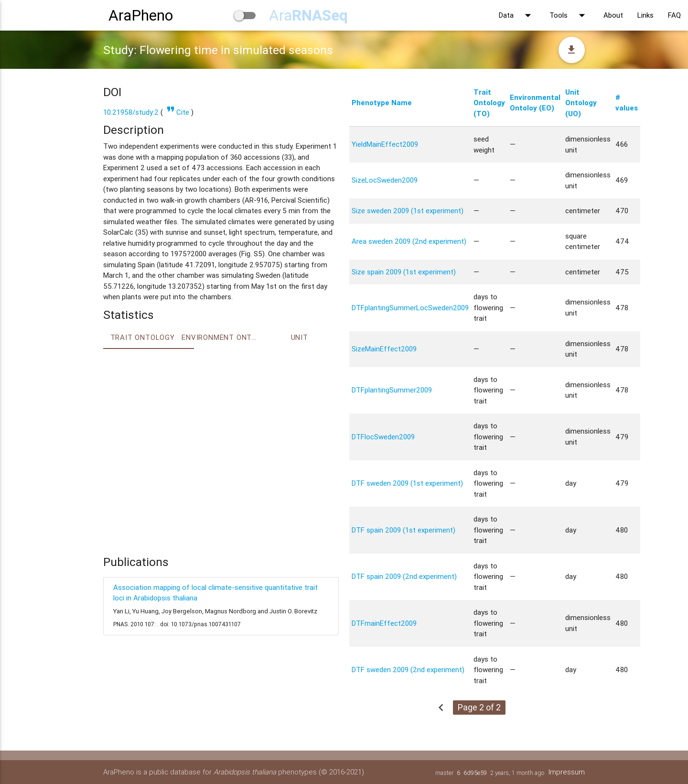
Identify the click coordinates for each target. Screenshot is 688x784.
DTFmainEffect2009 (384, 623)
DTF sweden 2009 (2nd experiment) (408, 670)
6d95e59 (475, 773)
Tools (569, 15)
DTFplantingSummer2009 (392, 390)
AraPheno (141, 15)
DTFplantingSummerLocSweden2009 (410, 308)
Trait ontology (143, 337)
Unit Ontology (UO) (581, 103)
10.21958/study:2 (131, 112)
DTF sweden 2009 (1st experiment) (407, 483)
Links (645, 15)
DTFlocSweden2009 (383, 437)
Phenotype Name (382, 103)
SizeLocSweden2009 (385, 180)
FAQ (674, 15)
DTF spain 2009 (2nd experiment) (404, 576)
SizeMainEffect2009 (384, 349)
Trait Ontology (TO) (489, 103)
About (613, 15)
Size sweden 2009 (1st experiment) (408, 211)
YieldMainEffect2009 (385, 144)
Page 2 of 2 (479, 707)
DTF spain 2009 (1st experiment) (403, 530)
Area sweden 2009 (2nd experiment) (409, 241)
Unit (300, 337)
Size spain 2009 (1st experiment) (404, 272)
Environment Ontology (221, 337)
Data (517, 15)
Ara (308, 15)
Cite (177, 112)
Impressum (567, 772)
